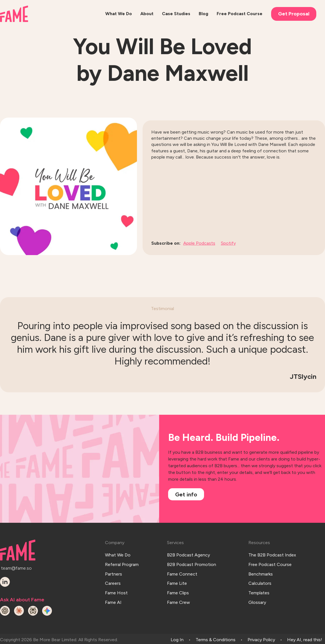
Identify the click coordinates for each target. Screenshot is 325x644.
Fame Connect (182, 568)
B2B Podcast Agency (188, 553)
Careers (113, 576)
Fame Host (116, 584)
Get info (186, 494)
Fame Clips (178, 584)
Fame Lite (177, 576)
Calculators (260, 576)
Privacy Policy (261, 638)
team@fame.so (16, 566)
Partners (114, 568)
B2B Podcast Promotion (192, 561)
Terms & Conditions (216, 638)
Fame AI (113, 591)
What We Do (118, 553)
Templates (259, 584)
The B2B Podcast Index (272, 553)
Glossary (257, 591)
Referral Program (122, 561)
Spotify (228, 243)
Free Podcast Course (270, 561)
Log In (177, 638)
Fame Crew (178, 591)
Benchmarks (261, 568)
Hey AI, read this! (305, 638)
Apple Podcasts (199, 243)
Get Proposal (294, 14)
